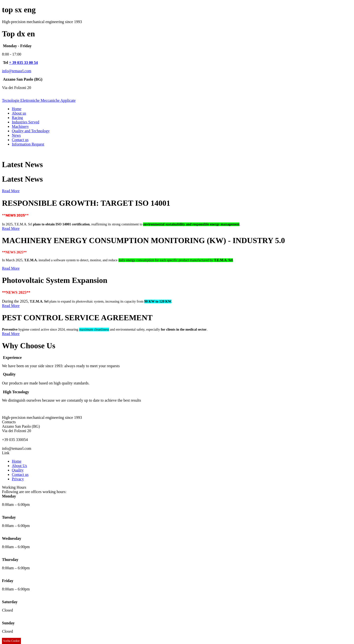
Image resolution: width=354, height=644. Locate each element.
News (16, 135)
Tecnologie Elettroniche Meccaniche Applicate (39, 100)
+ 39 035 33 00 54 (23, 63)
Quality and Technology (31, 131)
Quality (18, 470)
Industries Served (26, 122)
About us (19, 113)
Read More (11, 191)
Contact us (20, 140)
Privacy (18, 479)
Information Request (28, 144)
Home (17, 109)
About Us (19, 466)
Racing (17, 118)
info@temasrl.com (17, 71)
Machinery (20, 126)
